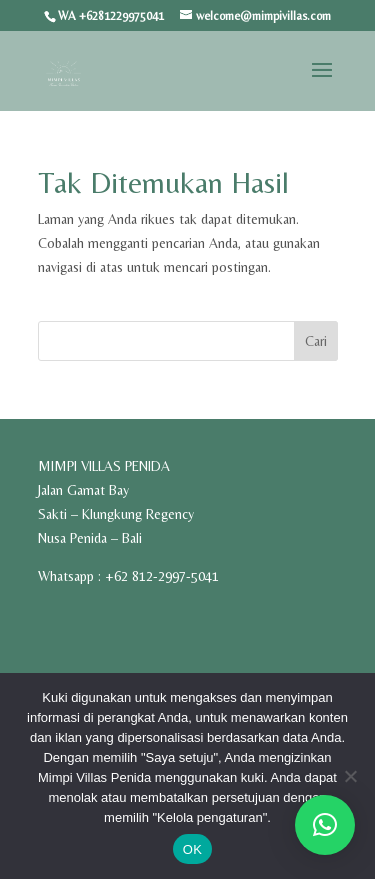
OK (192, 849)
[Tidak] (350, 776)
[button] (325, 825)
